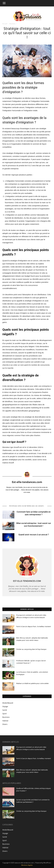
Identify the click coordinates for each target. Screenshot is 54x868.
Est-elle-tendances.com (27, 482)
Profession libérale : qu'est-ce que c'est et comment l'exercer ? (31, 662)
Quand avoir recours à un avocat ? (34, 535)
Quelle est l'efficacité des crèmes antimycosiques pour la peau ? (34, 790)
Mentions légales (27, 865)
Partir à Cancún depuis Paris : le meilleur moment (34, 627)
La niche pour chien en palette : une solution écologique (32, 673)
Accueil (5, 24)
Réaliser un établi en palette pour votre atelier (33, 684)
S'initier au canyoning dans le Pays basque (31, 649)
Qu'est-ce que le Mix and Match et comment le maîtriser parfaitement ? (33, 801)
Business (13, 24)
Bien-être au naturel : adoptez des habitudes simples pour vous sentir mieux (32, 639)
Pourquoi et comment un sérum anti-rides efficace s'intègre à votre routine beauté (31, 616)
